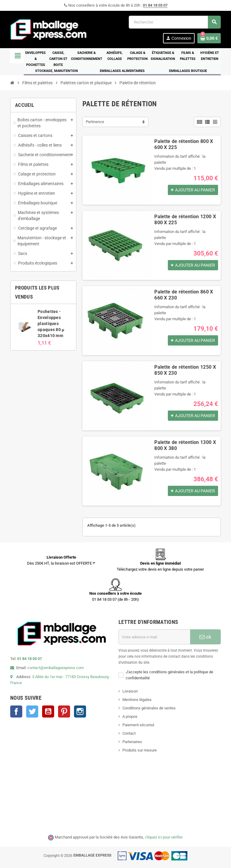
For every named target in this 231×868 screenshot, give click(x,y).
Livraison (130, 691)
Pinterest (64, 711)
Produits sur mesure (140, 750)
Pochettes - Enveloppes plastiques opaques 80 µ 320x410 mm (51, 324)
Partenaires (132, 742)
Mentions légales (137, 700)
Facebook (16, 711)
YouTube (48, 711)
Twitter (32, 711)
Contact (129, 733)
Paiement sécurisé (138, 725)
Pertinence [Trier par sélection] (95, 122)
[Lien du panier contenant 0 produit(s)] (209, 38)
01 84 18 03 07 (155, 5)
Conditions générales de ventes (149, 708)
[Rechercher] (175, 22)
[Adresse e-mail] (154, 637)
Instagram (80, 711)
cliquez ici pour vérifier (164, 837)
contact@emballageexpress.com (55, 668)
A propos (130, 716)
